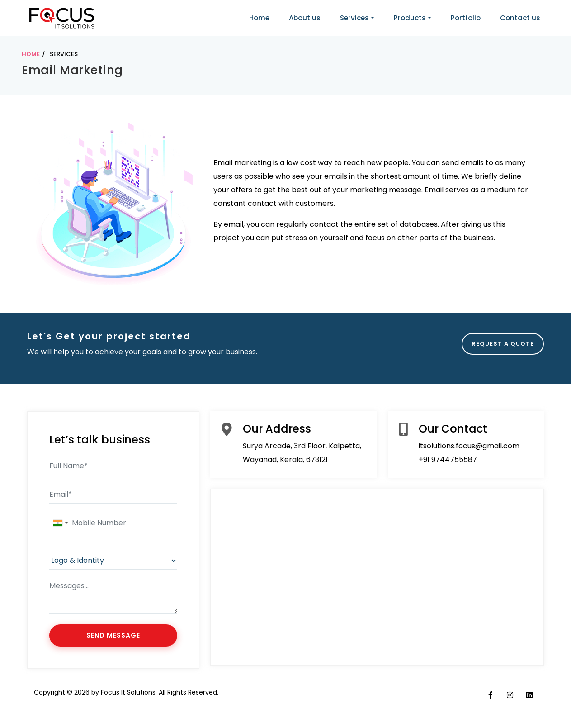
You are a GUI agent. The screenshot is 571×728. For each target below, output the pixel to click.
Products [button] (410, 18)
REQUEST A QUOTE (503, 344)
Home (259, 18)
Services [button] (354, 18)
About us (305, 18)
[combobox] (60, 523)
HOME (31, 54)
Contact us (520, 18)
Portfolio (466, 18)
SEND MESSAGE (113, 635)
